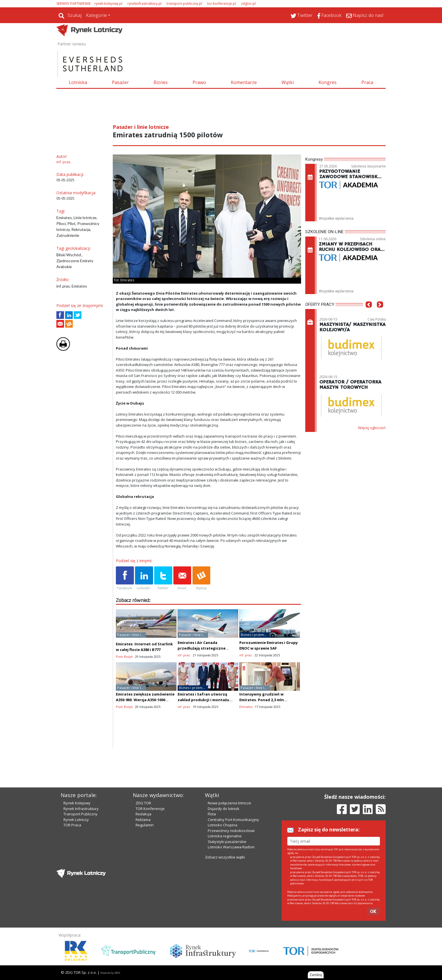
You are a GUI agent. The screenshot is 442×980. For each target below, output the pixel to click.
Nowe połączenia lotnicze (229, 803)
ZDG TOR (143, 803)
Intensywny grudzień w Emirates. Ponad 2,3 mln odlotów (262, 700)
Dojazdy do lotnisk (224, 809)
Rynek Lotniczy (76, 820)
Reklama (143, 820)
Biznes (161, 82)
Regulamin (145, 825)
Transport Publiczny (80, 814)
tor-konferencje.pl (222, 4)
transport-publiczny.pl (184, 4)
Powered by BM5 (110, 973)
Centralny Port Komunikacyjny (233, 820)
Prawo (199, 82)
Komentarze (244, 82)
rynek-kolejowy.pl (108, 4)
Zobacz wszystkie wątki (225, 857)
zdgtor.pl (248, 4)
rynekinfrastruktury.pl (144, 4)
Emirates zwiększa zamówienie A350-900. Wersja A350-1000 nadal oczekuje (145, 700)
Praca (367, 82)
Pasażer (120, 82)
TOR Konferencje (150, 809)
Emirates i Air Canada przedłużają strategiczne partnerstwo (202, 648)
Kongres (328, 82)
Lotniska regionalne (225, 836)
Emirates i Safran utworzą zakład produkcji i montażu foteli (203, 700)
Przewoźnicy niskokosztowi (231, 831)
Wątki (288, 82)
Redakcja (143, 814)
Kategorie (96, 15)
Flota (212, 814)
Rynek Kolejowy (77, 803)
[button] (369, 313)
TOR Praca (72, 825)
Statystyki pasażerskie (227, 842)
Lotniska (78, 82)
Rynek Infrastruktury (81, 809)
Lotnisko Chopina (223, 825)
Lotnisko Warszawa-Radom (231, 847)
